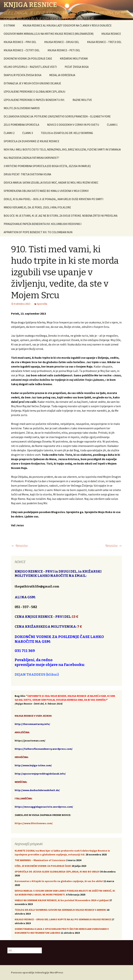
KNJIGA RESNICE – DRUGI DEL (62, 42)
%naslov (19, 545)
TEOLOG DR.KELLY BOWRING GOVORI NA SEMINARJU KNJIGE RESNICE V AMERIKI (60, 910)
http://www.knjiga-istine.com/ (33, 765)
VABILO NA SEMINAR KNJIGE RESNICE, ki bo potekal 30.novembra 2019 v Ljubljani (62, 900)
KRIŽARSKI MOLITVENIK (74, 59)
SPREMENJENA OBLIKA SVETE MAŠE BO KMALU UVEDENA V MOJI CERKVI (46, 191)
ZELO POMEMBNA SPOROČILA (21, 125)
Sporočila (42, 304)
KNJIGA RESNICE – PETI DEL (64, 50)
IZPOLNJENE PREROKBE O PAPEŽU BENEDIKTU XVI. (34, 100)
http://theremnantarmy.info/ (32, 724)
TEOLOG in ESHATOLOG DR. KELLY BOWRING (67, 133)
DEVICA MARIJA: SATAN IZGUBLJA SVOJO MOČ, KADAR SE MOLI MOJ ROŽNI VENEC (51, 183)
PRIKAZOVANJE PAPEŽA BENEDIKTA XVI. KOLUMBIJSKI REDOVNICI (43, 224)
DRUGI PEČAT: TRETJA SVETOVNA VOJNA (27, 174)
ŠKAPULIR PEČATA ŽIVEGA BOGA (23, 75)
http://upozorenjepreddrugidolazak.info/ (40, 774)
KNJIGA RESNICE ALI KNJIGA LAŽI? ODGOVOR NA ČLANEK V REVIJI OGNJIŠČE (67, 25)
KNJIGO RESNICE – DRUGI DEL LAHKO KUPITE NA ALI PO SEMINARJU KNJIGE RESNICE (63, 919)
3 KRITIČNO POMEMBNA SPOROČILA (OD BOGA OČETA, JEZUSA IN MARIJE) (47, 166)
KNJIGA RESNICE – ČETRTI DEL (22, 50)
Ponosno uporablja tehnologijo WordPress (37, 972)
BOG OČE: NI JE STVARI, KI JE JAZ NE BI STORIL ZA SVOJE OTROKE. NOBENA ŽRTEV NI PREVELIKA (61, 216)
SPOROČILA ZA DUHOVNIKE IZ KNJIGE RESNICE (31, 141)
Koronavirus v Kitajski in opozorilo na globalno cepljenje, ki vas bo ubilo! (59, 881)
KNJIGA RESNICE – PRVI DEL (20, 42)
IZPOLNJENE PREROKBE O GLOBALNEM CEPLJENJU (34, 92)
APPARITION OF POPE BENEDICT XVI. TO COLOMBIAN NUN (38, 232)
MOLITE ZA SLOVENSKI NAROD (22, 108)
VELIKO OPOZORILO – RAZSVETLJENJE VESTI (30, 67)
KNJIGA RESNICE (111, 34)
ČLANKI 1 (112, 125)
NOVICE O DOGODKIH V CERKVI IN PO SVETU (73, 125)
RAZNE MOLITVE (82, 100)
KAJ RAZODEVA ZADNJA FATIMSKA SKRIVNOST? (31, 158)
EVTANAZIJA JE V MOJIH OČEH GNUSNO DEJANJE (32, 83)
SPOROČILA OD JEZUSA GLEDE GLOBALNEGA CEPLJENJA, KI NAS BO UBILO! (57, 872)
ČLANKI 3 (28, 133)
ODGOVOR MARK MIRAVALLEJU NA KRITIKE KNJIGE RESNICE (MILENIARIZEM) (49, 34)
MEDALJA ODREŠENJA (62, 75)
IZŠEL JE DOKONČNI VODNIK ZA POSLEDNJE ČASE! (43, 866)
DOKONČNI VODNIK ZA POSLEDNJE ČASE (28, 59)
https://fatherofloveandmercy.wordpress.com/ (44, 749)
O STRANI (9, 25)
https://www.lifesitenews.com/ (34, 823)
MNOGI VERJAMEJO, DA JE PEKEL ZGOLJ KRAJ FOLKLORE (37, 207)
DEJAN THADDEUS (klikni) (37, 675)
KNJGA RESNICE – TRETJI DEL (104, 42)
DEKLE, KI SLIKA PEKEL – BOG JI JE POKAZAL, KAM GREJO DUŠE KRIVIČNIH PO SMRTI (53, 199)
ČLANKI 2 (9, 133)
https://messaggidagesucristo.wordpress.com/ (44, 807)
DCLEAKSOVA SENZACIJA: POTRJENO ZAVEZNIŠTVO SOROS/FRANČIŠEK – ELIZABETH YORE (57, 116)
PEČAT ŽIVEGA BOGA (77, 67)
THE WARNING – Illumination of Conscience (40, 860)
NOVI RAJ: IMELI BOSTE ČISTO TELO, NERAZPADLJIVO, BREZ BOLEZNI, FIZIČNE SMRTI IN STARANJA (62, 149)
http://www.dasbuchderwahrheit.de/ (37, 790)
